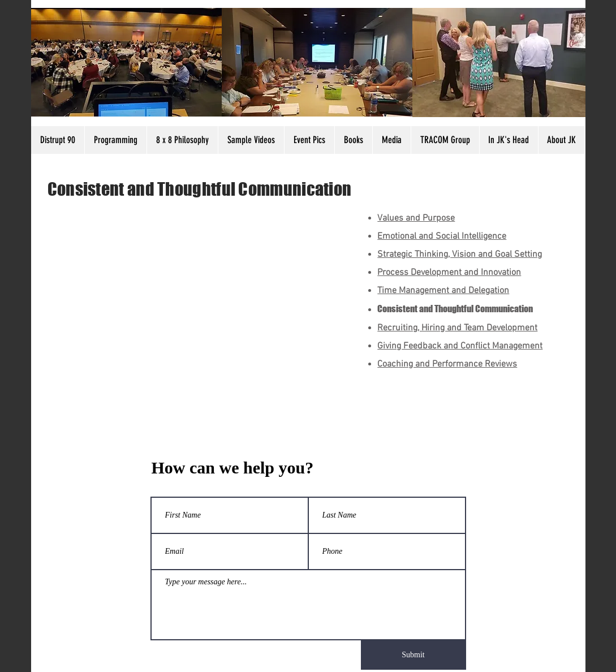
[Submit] (413, 655)
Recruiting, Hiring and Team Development (457, 328)
